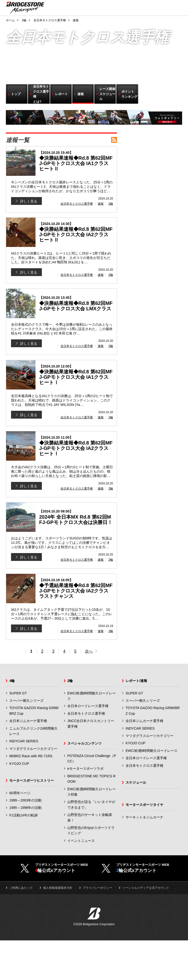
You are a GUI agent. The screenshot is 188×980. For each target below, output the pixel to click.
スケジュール (136, 782)
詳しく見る (29, 201)
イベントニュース (81, 841)
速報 (101, 204)
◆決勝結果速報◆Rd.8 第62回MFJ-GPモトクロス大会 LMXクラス (76, 303)
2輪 (111, 204)
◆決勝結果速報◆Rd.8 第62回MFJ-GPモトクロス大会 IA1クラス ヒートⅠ (76, 375)
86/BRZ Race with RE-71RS (31, 756)
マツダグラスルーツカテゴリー (33, 749)
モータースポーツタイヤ (144, 805)
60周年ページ (20, 793)
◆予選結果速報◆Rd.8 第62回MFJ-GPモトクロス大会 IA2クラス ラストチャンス (76, 589)
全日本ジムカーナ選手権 (28, 721)
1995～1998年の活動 (25, 808)
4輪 (12, 681)
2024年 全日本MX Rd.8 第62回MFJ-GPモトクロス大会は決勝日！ (76, 517)
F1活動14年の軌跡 (23, 815)
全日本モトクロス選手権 (77, 204)
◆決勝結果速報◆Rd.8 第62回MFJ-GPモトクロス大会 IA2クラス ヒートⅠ (76, 446)
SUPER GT (18, 693)
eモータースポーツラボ (85, 768)
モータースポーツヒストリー (32, 780)
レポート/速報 (136, 681)
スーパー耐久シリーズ (26, 701)
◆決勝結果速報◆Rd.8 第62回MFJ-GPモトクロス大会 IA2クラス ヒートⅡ (76, 232)
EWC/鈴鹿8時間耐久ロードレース (152, 751)
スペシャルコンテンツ (84, 743)
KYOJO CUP (19, 764)
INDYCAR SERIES (24, 741)
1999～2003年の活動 (25, 800)
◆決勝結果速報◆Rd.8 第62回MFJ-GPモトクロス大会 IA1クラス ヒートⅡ (76, 161)
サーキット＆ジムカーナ (144, 817)
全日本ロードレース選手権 (88, 706)
